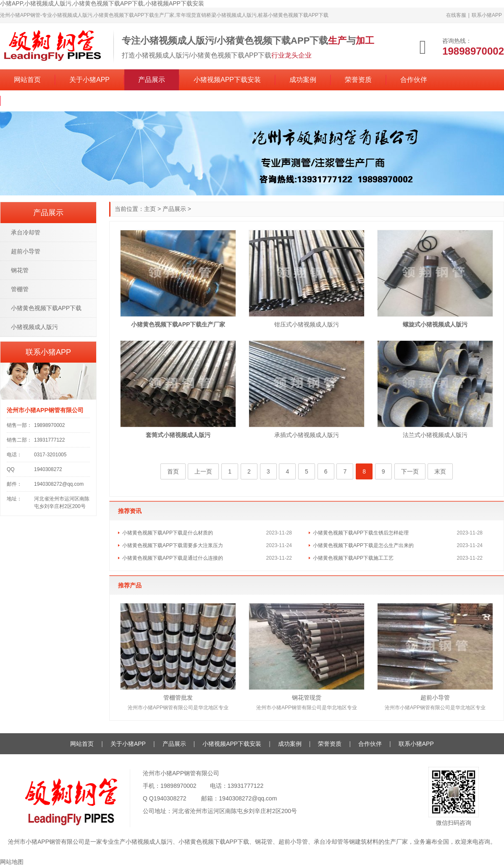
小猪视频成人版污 (34, 327)
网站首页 (27, 80)
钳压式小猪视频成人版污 (307, 324)
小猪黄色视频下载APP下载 (46, 308)
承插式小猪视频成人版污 (307, 435)
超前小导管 (435, 698)
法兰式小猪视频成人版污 (435, 435)
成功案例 (303, 80)
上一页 (203, 471)
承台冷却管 (26, 232)
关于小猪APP (89, 80)
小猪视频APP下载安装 (227, 80)
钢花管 (20, 270)
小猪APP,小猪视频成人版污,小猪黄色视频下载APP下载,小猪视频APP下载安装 (102, 3)
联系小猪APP (487, 15)
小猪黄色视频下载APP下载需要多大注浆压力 (173, 545)
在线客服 (456, 15)
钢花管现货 (307, 698)
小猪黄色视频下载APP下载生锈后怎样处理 (361, 533)
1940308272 (170, 798)
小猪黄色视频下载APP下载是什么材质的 (168, 533)
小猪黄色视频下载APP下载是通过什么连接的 (173, 558)
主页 (150, 209)
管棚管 (20, 289)
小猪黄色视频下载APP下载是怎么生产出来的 (363, 545)
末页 (440, 471)
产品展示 (152, 80)
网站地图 (12, 862)
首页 (173, 471)
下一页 (410, 471)
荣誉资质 (358, 80)
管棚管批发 (178, 698)
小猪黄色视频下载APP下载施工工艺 (353, 558)
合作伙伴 (414, 80)
